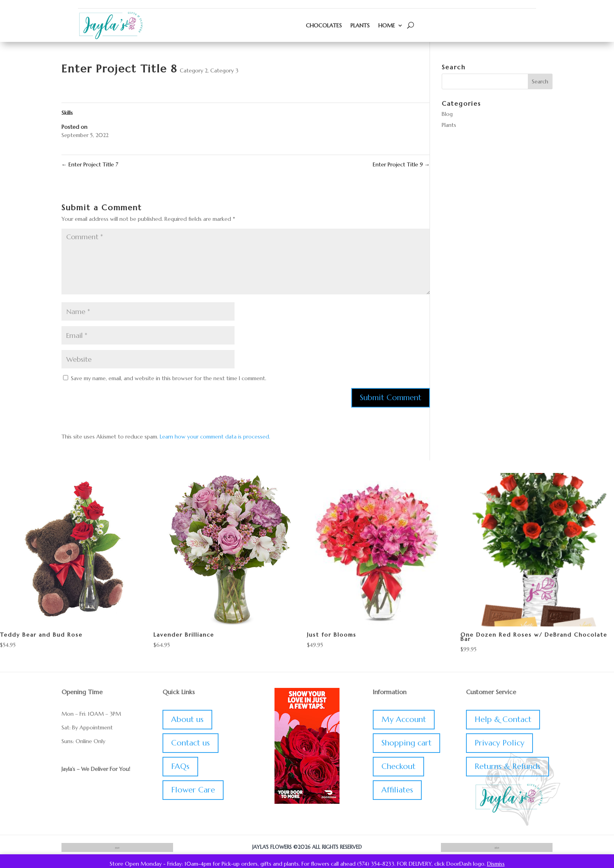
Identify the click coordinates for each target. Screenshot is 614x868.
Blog (447, 114)
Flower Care (193, 790)
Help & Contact (503, 719)
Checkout (398, 766)
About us (187, 719)
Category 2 (194, 70)
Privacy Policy (499, 743)
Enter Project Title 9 (401, 164)
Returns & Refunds (507, 766)
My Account (404, 719)
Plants (360, 25)
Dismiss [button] (496, 864)
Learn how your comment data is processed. (215, 437)
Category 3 (224, 70)
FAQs (180, 766)
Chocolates (324, 25)
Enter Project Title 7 (90, 164)
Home (387, 25)
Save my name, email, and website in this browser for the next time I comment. (169, 378)
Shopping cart (406, 743)
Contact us (191, 743)
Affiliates (397, 790)
